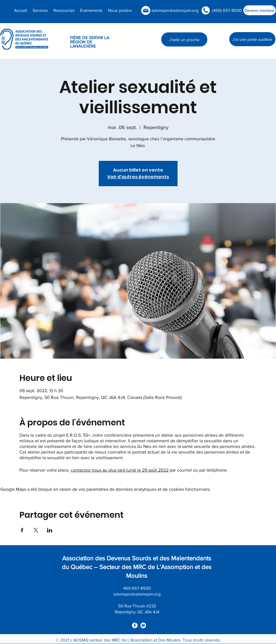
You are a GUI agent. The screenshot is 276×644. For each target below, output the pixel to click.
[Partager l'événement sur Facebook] (22, 530)
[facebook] (135, 625)
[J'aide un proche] (184, 39)
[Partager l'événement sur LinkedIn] (50, 530)
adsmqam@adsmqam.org (175, 10)
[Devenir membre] (260, 10)
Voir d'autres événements (138, 177)
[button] (64, 10)
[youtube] (143, 625)
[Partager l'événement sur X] (36, 530)
